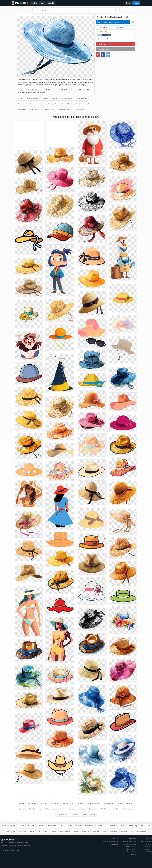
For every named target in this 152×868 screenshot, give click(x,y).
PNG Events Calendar (129, 844)
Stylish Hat (82, 809)
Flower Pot (86, 831)
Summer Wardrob (80, 109)
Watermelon (89, 826)
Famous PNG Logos (130, 841)
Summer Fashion (82, 98)
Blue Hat (55, 98)
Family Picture (42, 831)
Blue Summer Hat (33, 98)
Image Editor (114, 844)
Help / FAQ (147, 847)
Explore (134, 854)
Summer (81, 804)
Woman (122, 826)
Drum (104, 831)
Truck (62, 826)
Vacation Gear (87, 104)
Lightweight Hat (62, 814)
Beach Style (22, 104)
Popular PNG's (131, 852)
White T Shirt (111, 826)
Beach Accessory (67, 98)
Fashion (66, 804)
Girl (14, 831)
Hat (73, 804)
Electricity (78, 826)
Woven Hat (130, 804)
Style (84, 814)
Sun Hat (21, 98)
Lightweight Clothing (64, 109)
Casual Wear (22, 109)
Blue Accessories (73, 104)
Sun (117, 809)
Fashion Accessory (58, 809)
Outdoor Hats (59, 104)
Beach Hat (32, 809)
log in (128, 3)
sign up (136, 3)
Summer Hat (55, 804)
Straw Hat (45, 98)
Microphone (23, 831)
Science (21, 826)
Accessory (71, 809)
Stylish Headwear (128, 809)
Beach (120, 804)
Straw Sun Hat (44, 809)
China (4, 826)
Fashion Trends (49, 109)
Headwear (22, 809)
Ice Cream (31, 826)
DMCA (149, 852)
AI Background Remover (108, 49)
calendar (51, 3)
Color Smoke (52, 826)
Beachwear (93, 809)
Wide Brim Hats (35, 109)
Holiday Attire (47, 104)
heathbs (102, 31)
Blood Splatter (145, 826)
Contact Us (147, 849)
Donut (70, 826)
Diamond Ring (132, 826)
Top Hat (76, 831)
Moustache (113, 831)
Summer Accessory (93, 804)
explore (34, 3)
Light (7, 831)
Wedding (54, 831)
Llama (32, 831)
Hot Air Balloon (65, 831)
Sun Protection (34, 104)
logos (42, 3)
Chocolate (100, 826)
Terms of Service (146, 841)
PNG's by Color (131, 847)
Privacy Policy (147, 844)
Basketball (124, 831)
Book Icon (41, 826)
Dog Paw (96, 831)
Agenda (12, 826)
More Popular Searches (139, 831)
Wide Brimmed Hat (106, 809)
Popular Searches (130, 849)
